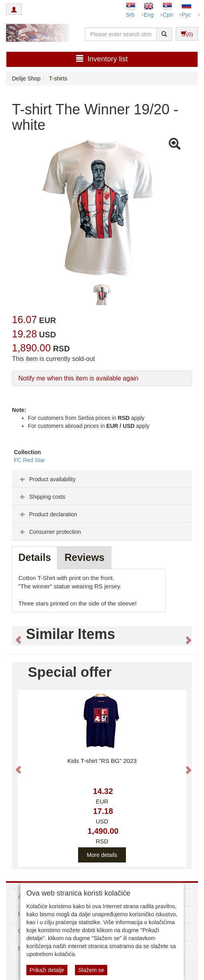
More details (102, 855)
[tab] (102, 479)
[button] (15, 636)
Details (35, 557)
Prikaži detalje (47, 970)
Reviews (84, 557)
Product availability (47, 479)
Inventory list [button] (102, 59)
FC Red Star (29, 460)
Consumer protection (49, 532)
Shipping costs (42, 497)
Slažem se (91, 970)
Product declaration (48, 514)
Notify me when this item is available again (78, 378)
